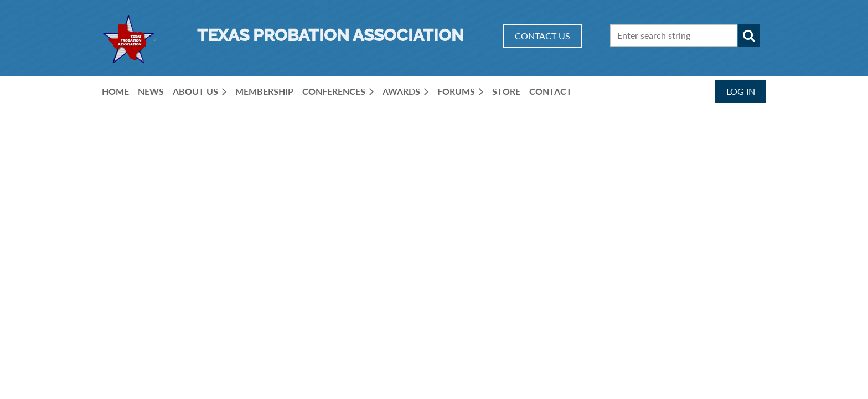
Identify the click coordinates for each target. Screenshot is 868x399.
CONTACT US (542, 36)
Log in (741, 91)
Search (749, 35)
